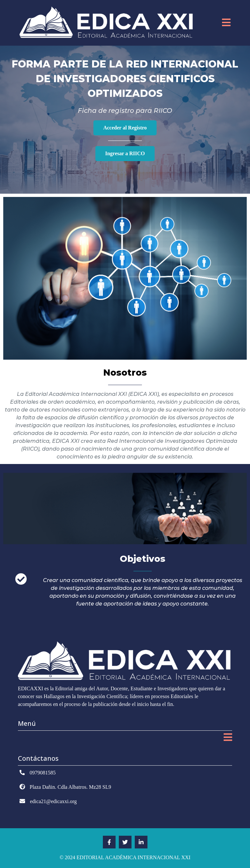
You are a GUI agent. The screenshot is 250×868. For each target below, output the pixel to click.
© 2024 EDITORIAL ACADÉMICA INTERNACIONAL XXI (125, 857)
